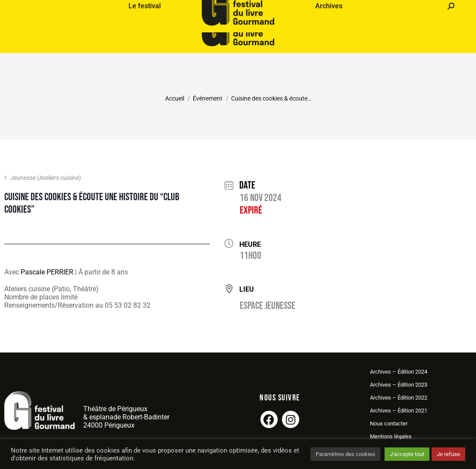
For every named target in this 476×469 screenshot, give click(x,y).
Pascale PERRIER (47, 272)
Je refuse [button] (448, 454)
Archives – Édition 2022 (399, 398)
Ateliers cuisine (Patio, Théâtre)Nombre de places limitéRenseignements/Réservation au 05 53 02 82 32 (77, 297)
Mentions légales (391, 436)
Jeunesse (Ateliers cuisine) (43, 178)
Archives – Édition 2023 (399, 385)
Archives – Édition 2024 (399, 372)
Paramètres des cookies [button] (345, 454)
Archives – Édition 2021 (399, 411)
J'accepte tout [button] (407, 454)
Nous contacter (389, 423)
